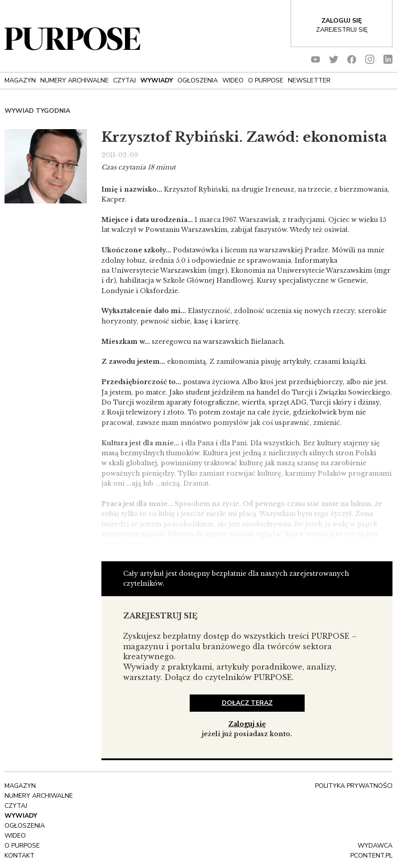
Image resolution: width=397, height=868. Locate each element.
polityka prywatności (354, 786)
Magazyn (20, 80)
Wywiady (157, 80)
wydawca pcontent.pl (371, 851)
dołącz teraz (247, 703)
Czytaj (124, 80)
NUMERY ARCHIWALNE (74, 80)
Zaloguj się (247, 724)
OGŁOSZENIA (198, 80)
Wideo (233, 80)
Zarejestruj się (342, 30)
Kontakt (19, 856)
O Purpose (266, 80)
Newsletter (309, 80)
